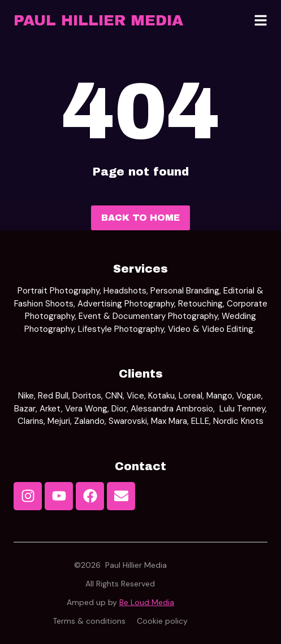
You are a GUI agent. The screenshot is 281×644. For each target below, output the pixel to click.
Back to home (140, 218)
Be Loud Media (147, 602)
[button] (261, 20)
